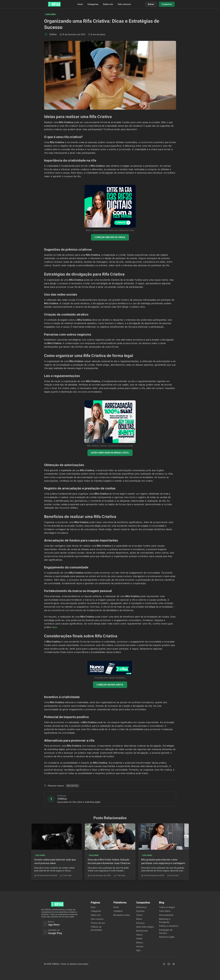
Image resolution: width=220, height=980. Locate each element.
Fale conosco (124, 4)
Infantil (139, 939)
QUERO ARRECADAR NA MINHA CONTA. (110, 453)
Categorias (93, 4)
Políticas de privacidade (96, 928)
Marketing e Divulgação (165, 921)
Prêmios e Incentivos (169, 926)
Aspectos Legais (167, 937)
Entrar (116, 907)
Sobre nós (108, 4)
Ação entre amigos (145, 927)
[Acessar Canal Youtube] (169, 964)
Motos (139, 919)
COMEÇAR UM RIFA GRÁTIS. (110, 685)
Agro (139, 950)
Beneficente (142, 931)
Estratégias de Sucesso (166, 931)
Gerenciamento (166, 915)
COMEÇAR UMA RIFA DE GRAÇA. (110, 237)
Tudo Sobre (165, 911)
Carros (139, 915)
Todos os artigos (167, 907)
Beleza (140, 942)
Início (80, 4)
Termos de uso (98, 923)
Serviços (140, 923)
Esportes (140, 911)
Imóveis (140, 946)
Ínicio (93, 907)
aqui (55, 627)
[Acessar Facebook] (164, 964)
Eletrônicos (141, 907)
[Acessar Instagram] (174, 964)
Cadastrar (118, 911)
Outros (139, 935)
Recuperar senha (122, 915)
